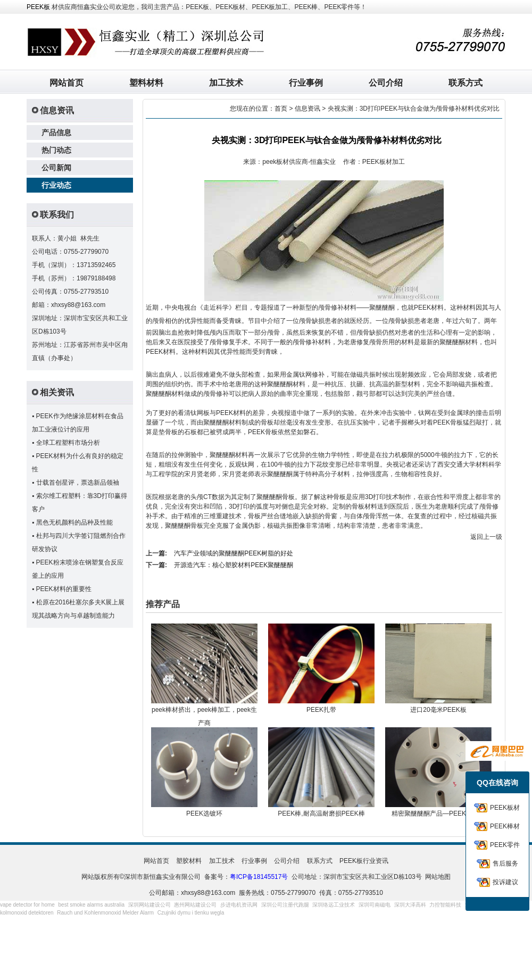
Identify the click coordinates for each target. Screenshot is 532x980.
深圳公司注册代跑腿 (285, 905)
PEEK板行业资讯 (364, 861)
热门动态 (56, 150)
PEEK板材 (505, 808)
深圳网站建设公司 (149, 905)
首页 (281, 109)
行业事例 (306, 83)
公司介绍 (386, 83)
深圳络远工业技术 (334, 905)
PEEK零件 (505, 845)
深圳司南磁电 (375, 905)
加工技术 (226, 83)
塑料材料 (146, 83)
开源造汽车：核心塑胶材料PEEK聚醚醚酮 (234, 565)
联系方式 (465, 83)
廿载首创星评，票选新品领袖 (78, 483)
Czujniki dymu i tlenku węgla (191, 913)
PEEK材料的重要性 (64, 589)
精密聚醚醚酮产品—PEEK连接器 (438, 813)
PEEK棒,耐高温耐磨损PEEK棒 (321, 813)
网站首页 (66, 83)
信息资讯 (307, 109)
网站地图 (438, 877)
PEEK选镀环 (204, 813)
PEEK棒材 (505, 826)
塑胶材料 (189, 861)
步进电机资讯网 (239, 905)
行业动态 (56, 185)
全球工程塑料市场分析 (68, 443)
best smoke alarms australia (92, 905)
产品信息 (56, 132)
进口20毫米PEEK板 (438, 710)
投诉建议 (505, 882)
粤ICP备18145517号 (259, 877)
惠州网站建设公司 (195, 905)
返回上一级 (486, 537)
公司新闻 (56, 168)
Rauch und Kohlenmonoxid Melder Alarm (105, 913)
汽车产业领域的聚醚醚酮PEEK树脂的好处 (234, 553)
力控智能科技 (445, 905)
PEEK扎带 (321, 710)
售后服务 (505, 863)
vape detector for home (27, 905)
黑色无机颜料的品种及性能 (74, 522)
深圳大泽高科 (410, 905)
